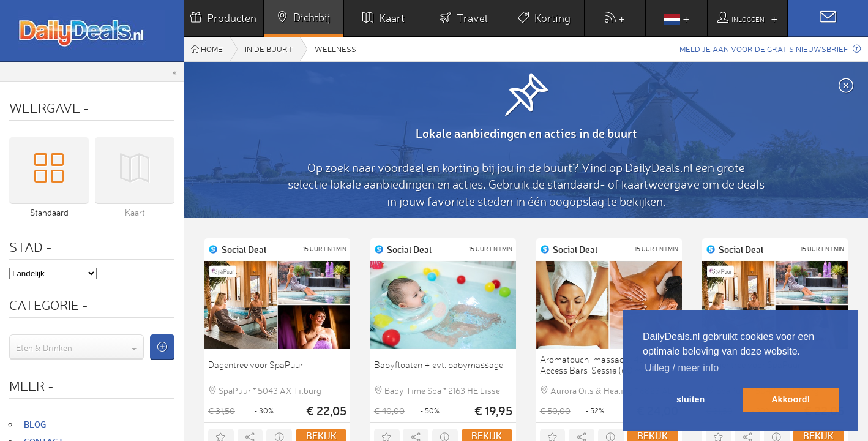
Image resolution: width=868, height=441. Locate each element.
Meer (32, 386)
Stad (31, 247)
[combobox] (77, 347)
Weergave (49, 107)
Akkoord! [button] (791, 399)
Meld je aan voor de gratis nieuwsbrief (770, 49)
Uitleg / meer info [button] (682, 368)
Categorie (49, 305)
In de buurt (269, 49)
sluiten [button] (690, 399)
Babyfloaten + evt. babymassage (439, 365)
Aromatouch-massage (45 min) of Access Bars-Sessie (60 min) (607, 365)
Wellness (335, 49)
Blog (35, 424)
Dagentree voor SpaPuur (256, 365)
